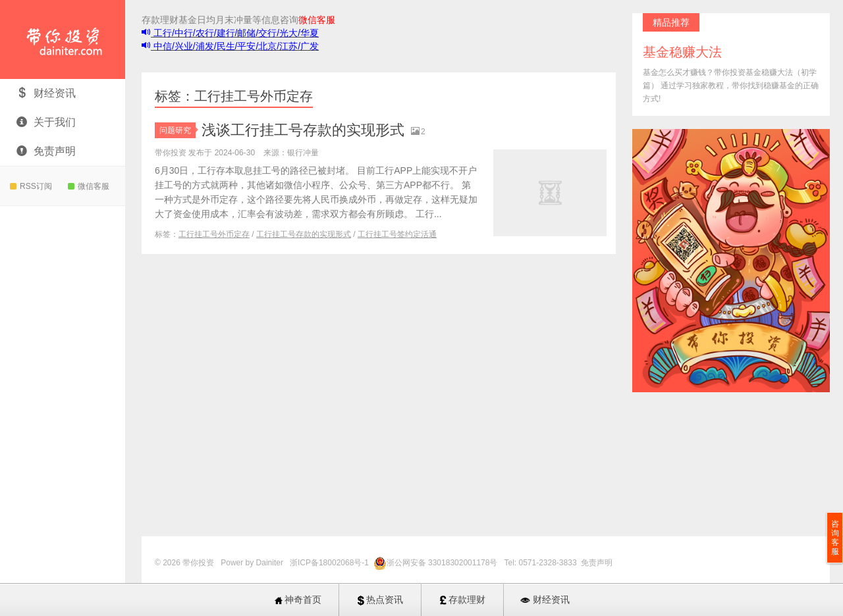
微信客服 (89, 186)
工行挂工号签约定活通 (397, 234)
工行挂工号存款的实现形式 (304, 234)
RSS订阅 (31, 186)
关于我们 (46, 122)
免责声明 (46, 151)
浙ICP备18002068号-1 (330, 563)
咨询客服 (835, 538)
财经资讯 (46, 93)
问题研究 (177, 130)
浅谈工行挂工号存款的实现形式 (303, 130)
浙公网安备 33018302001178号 (443, 563)
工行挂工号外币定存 (214, 234)
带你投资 (63, 39)
